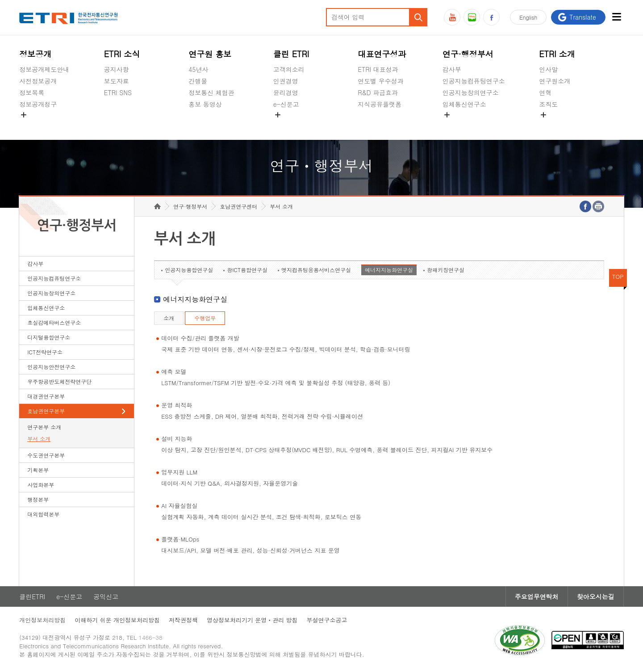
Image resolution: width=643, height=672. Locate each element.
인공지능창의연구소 (471, 92)
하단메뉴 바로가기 (0, 0)
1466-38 (150, 637)
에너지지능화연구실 (389, 270)
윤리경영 (286, 92)
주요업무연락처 (537, 596)
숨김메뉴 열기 (24, 115)
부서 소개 (39, 439)
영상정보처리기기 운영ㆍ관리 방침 (252, 620)
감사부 (452, 69)
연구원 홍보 (210, 54)
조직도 (548, 104)
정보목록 (32, 92)
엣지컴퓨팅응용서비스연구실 (316, 270)
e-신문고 (286, 104)
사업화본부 (41, 485)
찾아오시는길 (596, 596)
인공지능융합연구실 (189, 270)
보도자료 (117, 81)
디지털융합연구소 (49, 337)
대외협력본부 (43, 514)
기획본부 (38, 470)
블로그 (472, 17)
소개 (169, 318)
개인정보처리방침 (42, 620)
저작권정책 (183, 620)
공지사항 (117, 69)
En (528, 17)
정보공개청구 (38, 104)
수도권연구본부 (46, 455)
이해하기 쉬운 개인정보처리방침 (117, 620)
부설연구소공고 (327, 620)
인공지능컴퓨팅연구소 (474, 81)
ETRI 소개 (557, 54)
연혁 (545, 92)
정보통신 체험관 (211, 92)
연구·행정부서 (468, 54)
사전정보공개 (38, 81)
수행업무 (205, 318)
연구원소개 (555, 81)
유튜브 (452, 17)
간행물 (198, 81)
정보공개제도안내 (44, 69)
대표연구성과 (382, 54)
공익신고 (286, 125)
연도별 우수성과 (381, 81)
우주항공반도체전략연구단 (59, 381)
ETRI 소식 (122, 54)
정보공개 (35, 54)
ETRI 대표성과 (378, 69)
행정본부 (38, 499)
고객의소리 (289, 69)
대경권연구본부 (46, 396)
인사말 (548, 69)
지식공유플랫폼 (380, 104)
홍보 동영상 (205, 104)
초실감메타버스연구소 (474, 125)
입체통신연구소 (464, 104)
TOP (618, 276)
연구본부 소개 (44, 427)
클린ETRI (32, 596)
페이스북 (491, 17)
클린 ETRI (291, 54)
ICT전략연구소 (45, 352)
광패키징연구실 (446, 270)
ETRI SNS (118, 92)
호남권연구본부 (46, 411)
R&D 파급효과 (378, 92)
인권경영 (286, 81)
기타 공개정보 (559, 125)
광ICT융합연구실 (247, 270)
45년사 (198, 69)
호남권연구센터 (238, 206)
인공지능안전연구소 (51, 367)
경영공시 (32, 125)
